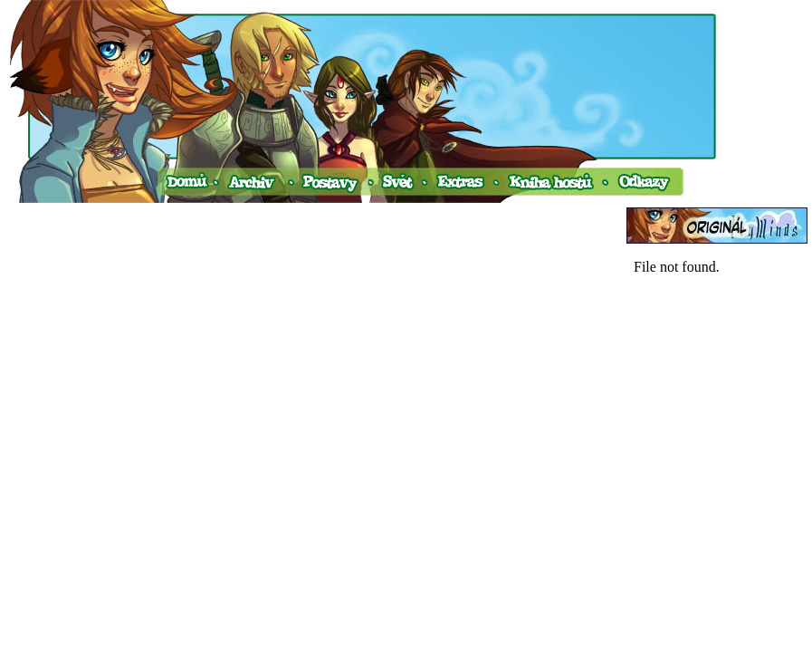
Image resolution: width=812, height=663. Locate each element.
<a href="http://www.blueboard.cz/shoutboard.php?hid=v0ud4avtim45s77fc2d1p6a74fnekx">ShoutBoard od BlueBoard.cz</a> (717, 433)
